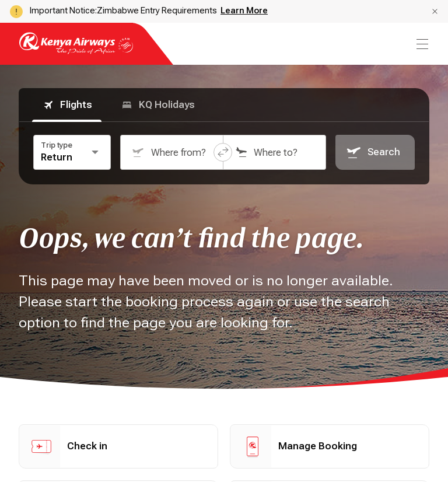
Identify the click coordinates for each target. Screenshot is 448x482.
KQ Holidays (157, 105)
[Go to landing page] (76, 51)
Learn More (244, 11)
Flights (67, 105)
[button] (435, 11)
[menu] (421, 44)
